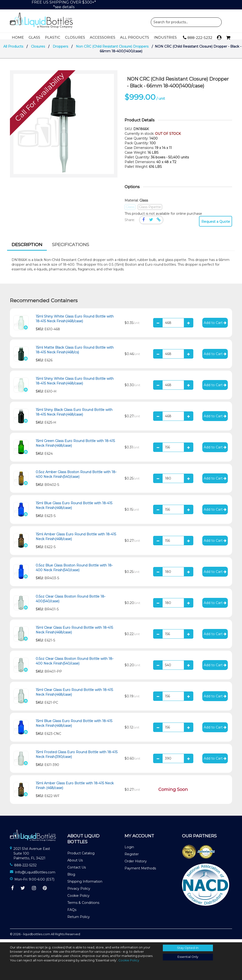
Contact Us (77, 870)
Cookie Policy (78, 899)
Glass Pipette (150, 210)
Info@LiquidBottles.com (35, 875)
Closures (75, 37)
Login (129, 850)
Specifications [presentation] (71, 248)
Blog (71, 877)
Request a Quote (216, 225)
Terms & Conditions (83, 906)
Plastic (53, 37)
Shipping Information (85, 885)
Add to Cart (215, 326)
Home (18, 37)
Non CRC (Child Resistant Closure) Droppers (112, 50)
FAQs (72, 913)
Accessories (103, 37)
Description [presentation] (27, 248)
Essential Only (188, 957)
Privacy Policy (79, 892)
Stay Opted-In (188, 948)
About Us (75, 863)
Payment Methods (140, 871)
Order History (136, 864)
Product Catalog (81, 856)
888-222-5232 (198, 38)
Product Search (186, 22)
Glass (34, 37)
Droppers (60, 50)
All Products (135, 37)
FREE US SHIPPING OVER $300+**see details (64, 5)
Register (132, 857)
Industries (165, 37)
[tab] (27, 248)
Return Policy (79, 920)
